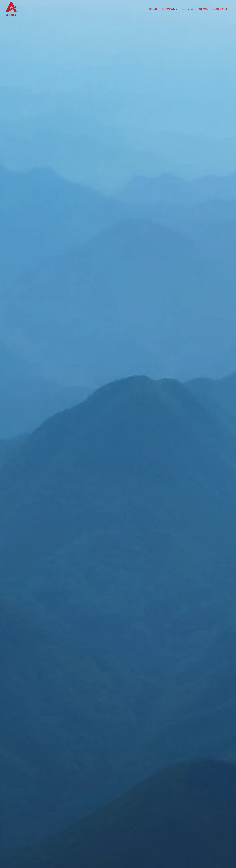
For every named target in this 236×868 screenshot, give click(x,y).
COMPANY (170, 9)
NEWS (204, 9)
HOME (154, 9)
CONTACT (220, 9)
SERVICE (188, 9)
